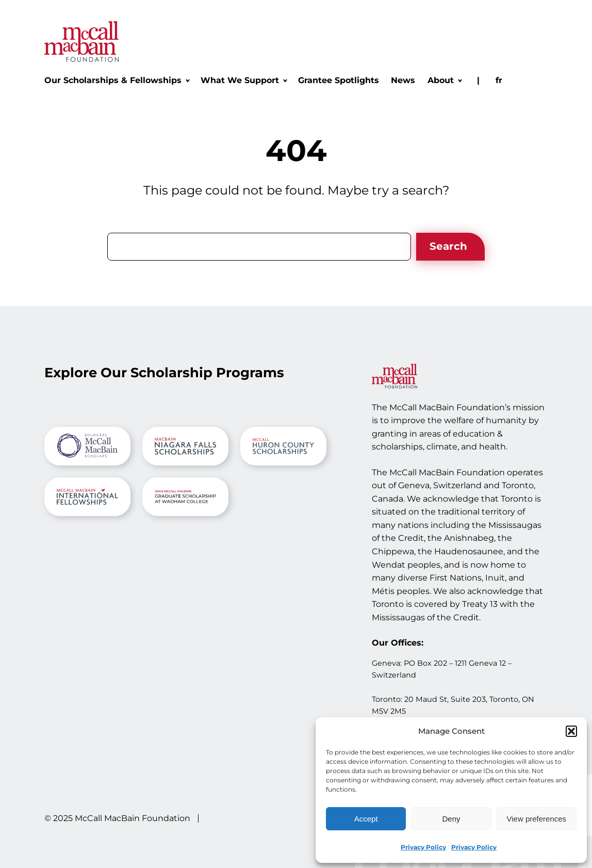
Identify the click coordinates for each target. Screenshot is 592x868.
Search (448, 246)
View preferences (537, 819)
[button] (571, 731)
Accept (366, 819)
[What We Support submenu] (243, 81)
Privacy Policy (423, 847)
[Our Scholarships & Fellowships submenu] (117, 81)
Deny (451, 819)
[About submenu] (444, 81)
